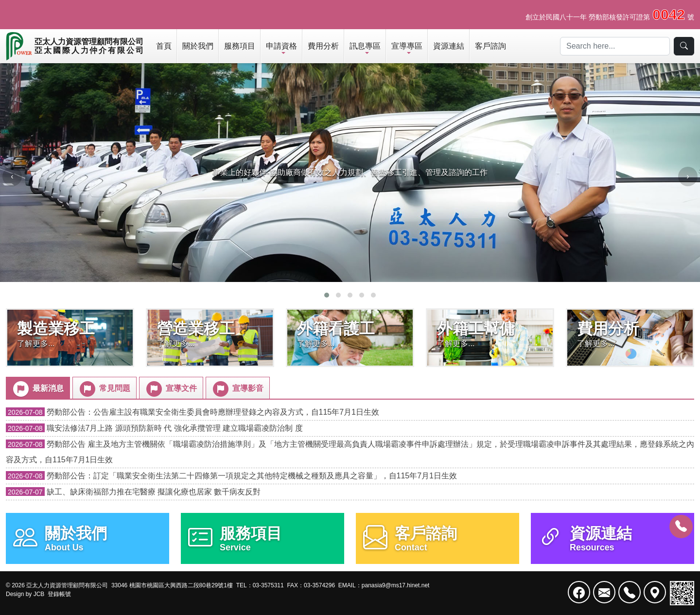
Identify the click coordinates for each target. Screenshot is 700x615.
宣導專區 (407, 46)
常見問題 (104, 389)
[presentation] (12, 176)
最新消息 (37, 389)
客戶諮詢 (490, 46)
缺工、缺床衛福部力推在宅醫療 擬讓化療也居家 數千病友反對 (133, 492)
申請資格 (281, 46)
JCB (39, 594)
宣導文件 (171, 389)
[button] (327, 295)
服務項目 (240, 46)
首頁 (164, 46)
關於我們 (198, 46)
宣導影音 (237, 389)
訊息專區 (365, 46)
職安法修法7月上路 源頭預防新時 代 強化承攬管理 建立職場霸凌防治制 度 (154, 428)
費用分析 (323, 46)
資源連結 (449, 46)
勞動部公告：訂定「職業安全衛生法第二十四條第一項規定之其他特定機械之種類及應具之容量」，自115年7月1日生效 (231, 476)
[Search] (615, 46)
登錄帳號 (59, 594)
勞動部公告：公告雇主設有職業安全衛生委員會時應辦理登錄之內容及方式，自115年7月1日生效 (192, 412)
